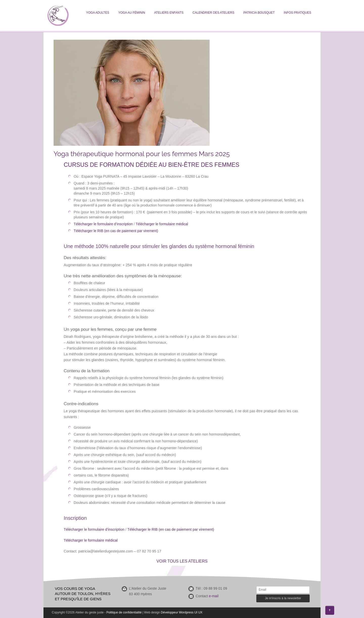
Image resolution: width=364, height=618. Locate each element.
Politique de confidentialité (124, 612)
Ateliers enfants (169, 13)
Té (66, 529)
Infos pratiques (298, 13)
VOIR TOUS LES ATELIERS (182, 561)
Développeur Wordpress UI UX (182, 612)
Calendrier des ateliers (213, 13)
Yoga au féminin (132, 13)
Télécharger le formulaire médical (162, 224)
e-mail (214, 596)
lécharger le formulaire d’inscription (96, 529)
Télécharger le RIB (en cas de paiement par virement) (116, 231)
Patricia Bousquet (259, 13)
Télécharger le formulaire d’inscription (104, 224)
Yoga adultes (98, 13)
